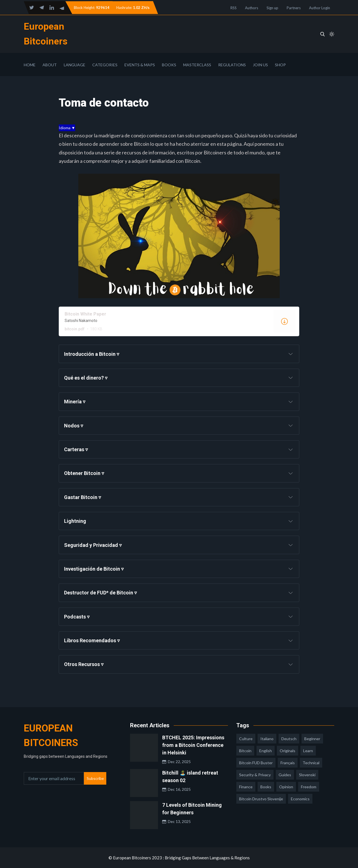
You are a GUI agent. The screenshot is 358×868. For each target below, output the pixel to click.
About (50, 65)
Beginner (312, 739)
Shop (280, 65)
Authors (252, 8)
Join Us (260, 65)
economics (300, 799)
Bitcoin (245, 751)
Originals (288, 751)
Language (75, 65)
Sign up (272, 8)
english (266, 751)
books (266, 787)
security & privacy (255, 775)
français (288, 763)
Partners (294, 8)
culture (246, 739)
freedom (309, 787)
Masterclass (197, 65)
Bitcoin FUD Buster (256, 763)
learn (308, 751)
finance (246, 787)
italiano (267, 739)
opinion (286, 787)
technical (311, 763)
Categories (105, 65)
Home (30, 65)
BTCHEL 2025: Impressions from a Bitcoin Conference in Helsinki (193, 745)
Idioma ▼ (67, 128)
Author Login (320, 8)
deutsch (289, 739)
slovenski (307, 775)
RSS (234, 8)
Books (169, 65)
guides (285, 775)
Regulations (232, 65)
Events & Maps (140, 65)
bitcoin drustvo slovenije (261, 799)
